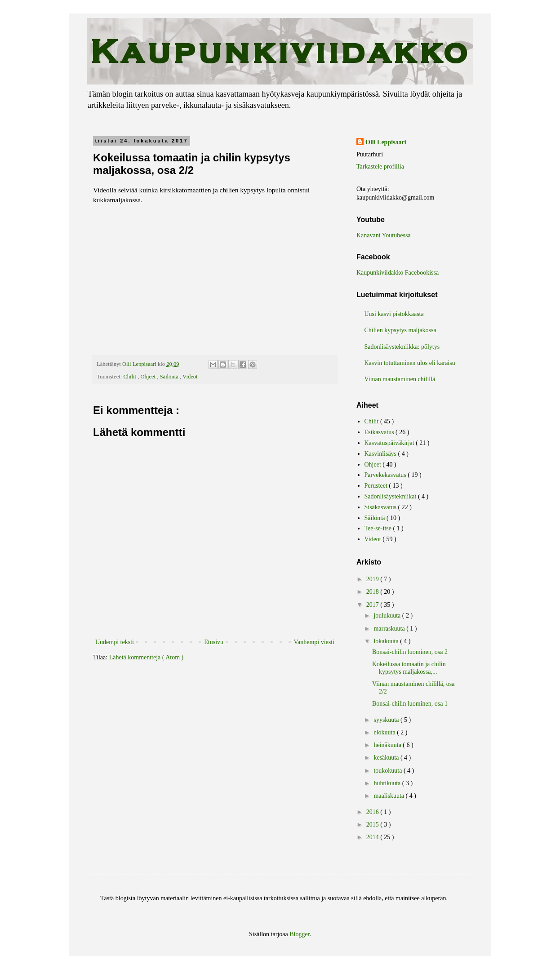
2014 (373, 837)
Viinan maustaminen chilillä (400, 379)
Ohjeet (149, 377)
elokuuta (385, 732)
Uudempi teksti (115, 642)
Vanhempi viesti (314, 642)
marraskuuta (390, 629)
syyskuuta (387, 720)
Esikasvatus (380, 432)
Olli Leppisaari (386, 142)
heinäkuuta (388, 745)
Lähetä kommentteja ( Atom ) (147, 657)
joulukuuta (388, 616)
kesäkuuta (387, 758)
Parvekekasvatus (386, 475)
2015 (373, 825)
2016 (373, 812)
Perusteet (377, 486)
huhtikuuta (388, 783)
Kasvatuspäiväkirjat (390, 443)
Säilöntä (170, 377)
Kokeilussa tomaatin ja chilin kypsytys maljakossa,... (409, 668)
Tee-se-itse (379, 528)
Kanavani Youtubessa (384, 235)
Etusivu (214, 642)
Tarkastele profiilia (380, 167)
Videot (190, 377)
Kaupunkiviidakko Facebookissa (398, 273)
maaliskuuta (389, 796)
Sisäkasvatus (381, 507)
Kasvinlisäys (381, 454)
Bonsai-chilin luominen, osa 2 (410, 652)
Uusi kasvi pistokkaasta (394, 314)
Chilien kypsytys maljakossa (400, 330)
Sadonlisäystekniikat (391, 496)
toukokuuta (389, 771)
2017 (373, 605)
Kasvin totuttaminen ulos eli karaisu (410, 363)
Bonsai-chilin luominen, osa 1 (410, 704)
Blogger (299, 934)
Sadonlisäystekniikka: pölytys (402, 347)
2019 (373, 579)
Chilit (130, 377)
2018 (373, 592)
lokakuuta (387, 641)
